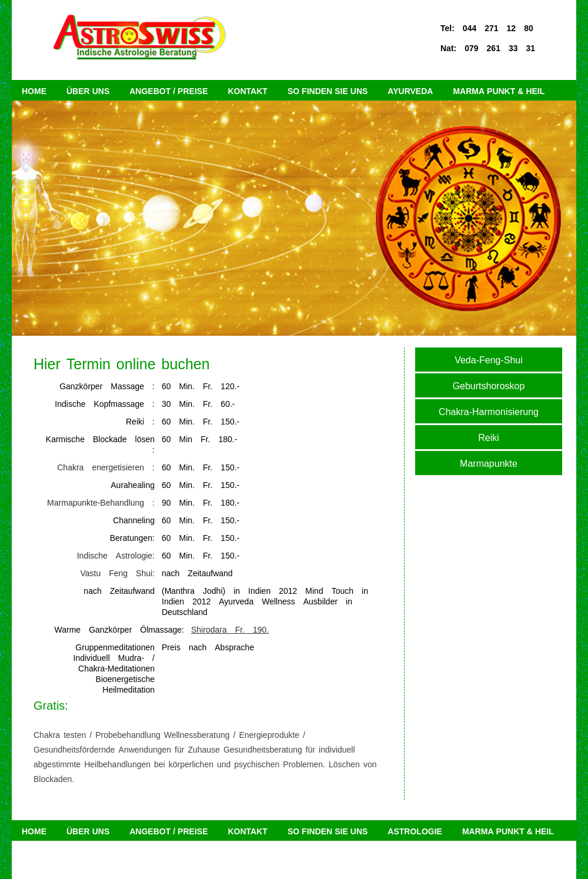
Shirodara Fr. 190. (230, 629)
